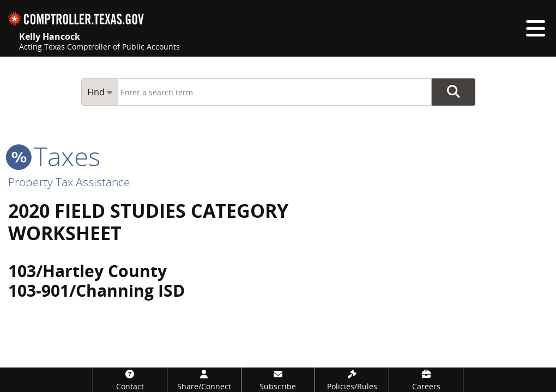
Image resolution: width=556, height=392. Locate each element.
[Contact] (130, 380)
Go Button (454, 92)
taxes (54, 156)
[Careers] (426, 380)
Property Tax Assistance (69, 182)
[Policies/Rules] (352, 380)
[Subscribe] (278, 380)
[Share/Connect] (204, 380)
